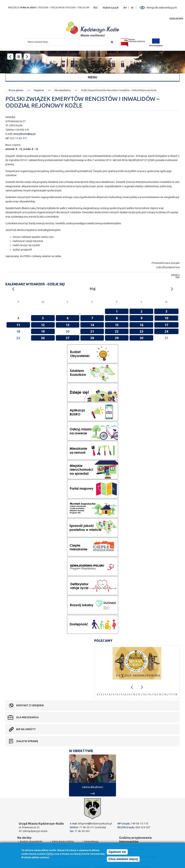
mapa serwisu (176, 18)
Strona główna (16, 90)
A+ (125, 8)
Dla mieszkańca (63, 90)
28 (92, 338)
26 (43, 338)
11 (18, 325)
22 (117, 331)
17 (166, 325)
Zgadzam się (117, 852)
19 (43, 331)
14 (92, 325)
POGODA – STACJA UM (78, 7)
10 (166, 318)
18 (176, 694)
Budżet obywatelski (31, 841)
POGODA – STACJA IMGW (52, 7)
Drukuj (175, 275)
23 (141, 331)
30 (141, 338)
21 (92, 331)
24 (166, 331)
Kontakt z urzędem (30, 705)
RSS (96, 8)
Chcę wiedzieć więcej (123, 859)
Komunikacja (91, 841)
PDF (178, 277)
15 (117, 325)
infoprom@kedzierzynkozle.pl (95, 824)
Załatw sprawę (27, 741)
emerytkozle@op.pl (24, 134)
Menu (92, 77)
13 (68, 325)
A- (133, 8)
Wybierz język (111, 8)
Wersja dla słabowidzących (162, 8)
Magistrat (39, 90)
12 (43, 325)
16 (141, 325)
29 (117, 338)
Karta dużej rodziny (63, 841)
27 (68, 338)
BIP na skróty (26, 729)
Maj (93, 289)
